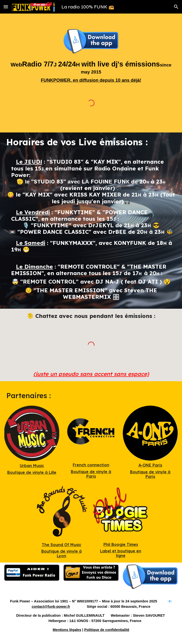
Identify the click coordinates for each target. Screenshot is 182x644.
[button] (6, 7)
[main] (91, 71)
